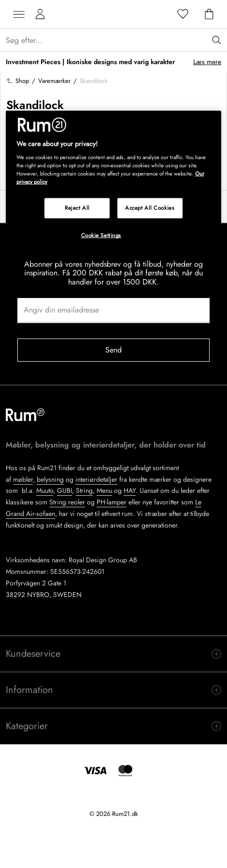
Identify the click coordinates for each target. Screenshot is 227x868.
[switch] (113, 654)
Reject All (77, 208)
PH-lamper (112, 502)
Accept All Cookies (150, 208)
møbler (23, 479)
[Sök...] (116, 40)
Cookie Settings (101, 235)
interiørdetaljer (96, 479)
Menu (104, 490)
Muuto (45, 490)
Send (114, 350)
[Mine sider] (40, 14)
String (84, 490)
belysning (50, 479)
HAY (130, 490)
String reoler (67, 502)
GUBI (64, 490)
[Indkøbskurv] (209, 14)
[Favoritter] (183, 14)
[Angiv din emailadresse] (113, 311)
